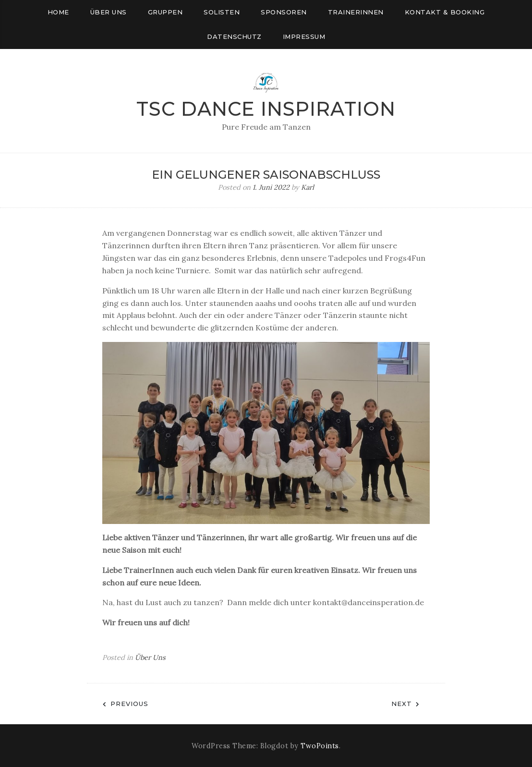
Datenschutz (234, 37)
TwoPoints (320, 746)
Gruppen (165, 12)
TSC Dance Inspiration (266, 109)
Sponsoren (284, 12)
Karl (308, 187)
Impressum (304, 37)
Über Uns (150, 657)
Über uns (109, 12)
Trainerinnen (356, 12)
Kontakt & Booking (445, 12)
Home (58, 12)
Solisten (222, 12)
